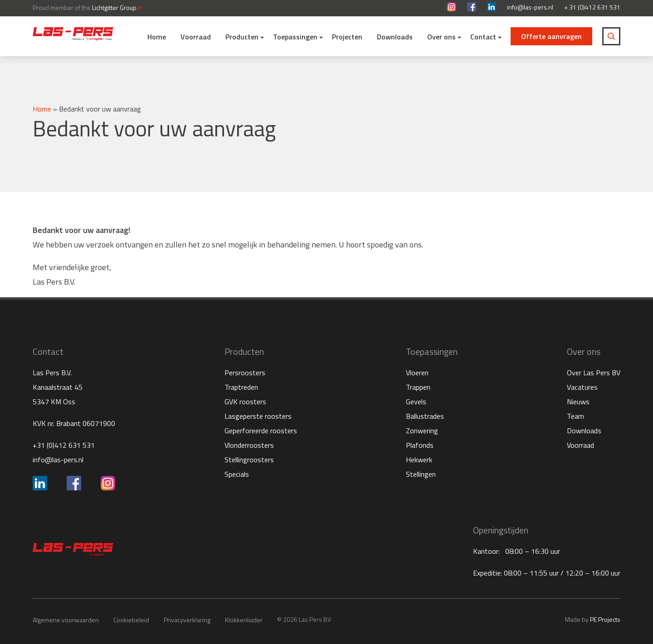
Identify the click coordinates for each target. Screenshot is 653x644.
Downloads (395, 37)
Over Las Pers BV (594, 373)
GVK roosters (245, 402)
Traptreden (241, 387)
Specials (237, 474)
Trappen (418, 387)
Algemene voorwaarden (66, 620)
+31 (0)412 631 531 (64, 445)
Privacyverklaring (187, 620)
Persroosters (245, 373)
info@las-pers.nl (530, 7)
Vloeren (417, 373)
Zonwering (422, 431)
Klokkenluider (244, 620)
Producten (242, 37)
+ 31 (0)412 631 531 (592, 7)
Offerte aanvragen (551, 36)
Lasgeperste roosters (258, 416)
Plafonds (420, 445)
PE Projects (605, 619)
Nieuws (578, 402)
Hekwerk (419, 460)
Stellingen (421, 474)
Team (575, 416)
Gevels (416, 402)
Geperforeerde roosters (261, 431)
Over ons (441, 37)
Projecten (347, 37)
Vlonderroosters (249, 445)
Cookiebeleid (131, 620)
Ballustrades (425, 416)
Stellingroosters (249, 460)
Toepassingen (295, 37)
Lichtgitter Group (117, 7)
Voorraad (196, 37)
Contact (483, 37)
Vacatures (582, 387)
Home (157, 37)
